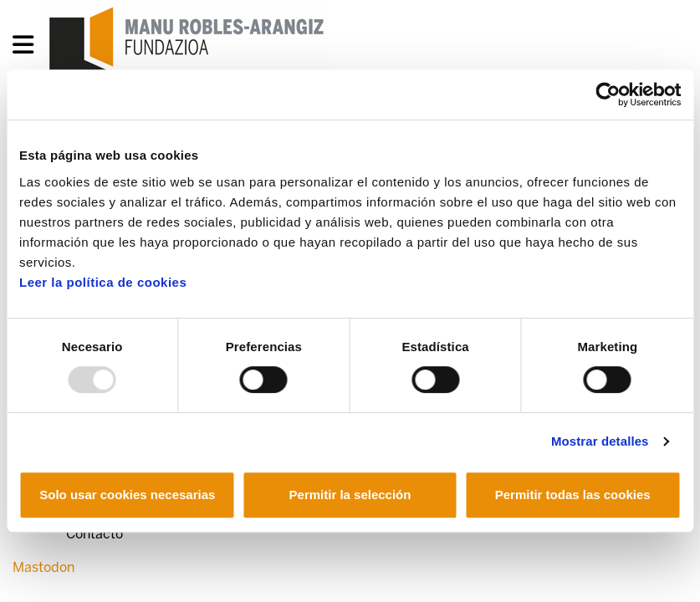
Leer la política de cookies (103, 282)
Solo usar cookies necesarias (127, 495)
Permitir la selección (350, 495)
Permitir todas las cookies (573, 495)
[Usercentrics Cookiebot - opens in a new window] (608, 94)
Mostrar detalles (600, 441)
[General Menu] (28, 48)
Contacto (95, 534)
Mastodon (43, 567)
